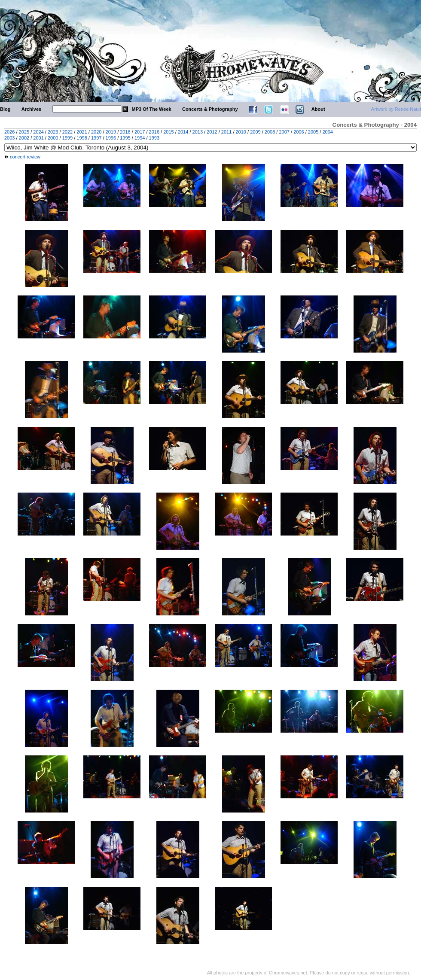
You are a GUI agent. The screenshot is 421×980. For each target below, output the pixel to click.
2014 (183, 132)
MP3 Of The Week (152, 109)
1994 (140, 138)
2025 (24, 132)
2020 (96, 132)
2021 (82, 132)
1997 (96, 138)
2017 (140, 132)
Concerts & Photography (210, 109)
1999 (67, 138)
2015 (168, 132)
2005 (313, 132)
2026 (9, 132)
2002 (24, 138)
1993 (154, 138)
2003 (9, 138)
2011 (226, 132)
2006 (299, 132)
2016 (154, 132)
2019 (111, 132)
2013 (198, 132)
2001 (38, 138)
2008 (270, 132)
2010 (241, 132)
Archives (31, 109)
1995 (125, 138)
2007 (284, 132)
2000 (53, 138)
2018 (125, 132)
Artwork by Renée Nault (396, 109)
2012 (212, 132)
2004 (327, 132)
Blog (5, 109)
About (318, 109)
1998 (82, 138)
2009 (255, 132)
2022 (67, 132)
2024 (38, 132)
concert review (25, 157)
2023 (53, 132)
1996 (111, 138)
